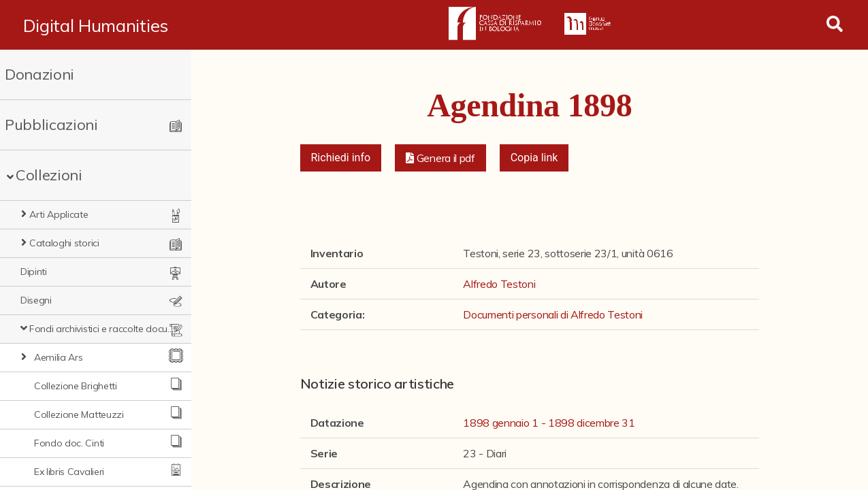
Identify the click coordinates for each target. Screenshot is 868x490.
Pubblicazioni (51, 125)
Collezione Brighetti (76, 386)
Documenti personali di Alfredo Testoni (553, 314)
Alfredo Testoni (499, 284)
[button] (440, 158)
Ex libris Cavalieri (69, 472)
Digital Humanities (96, 25)
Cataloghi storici (64, 243)
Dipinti (34, 272)
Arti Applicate (59, 214)
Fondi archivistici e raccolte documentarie (102, 329)
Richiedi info (341, 158)
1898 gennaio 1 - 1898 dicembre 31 (549, 423)
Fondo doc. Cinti (69, 443)
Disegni (36, 300)
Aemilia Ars (58, 357)
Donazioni (39, 74)
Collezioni (49, 175)
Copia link (534, 158)
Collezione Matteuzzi (79, 414)
